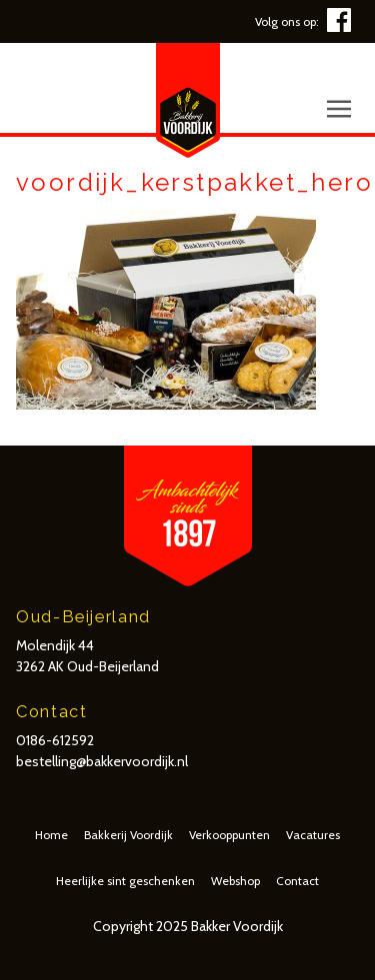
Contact (297, 881)
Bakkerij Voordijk (128, 835)
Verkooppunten (229, 835)
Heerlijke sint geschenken (125, 881)
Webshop (235, 881)
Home (51, 835)
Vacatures (313, 835)
